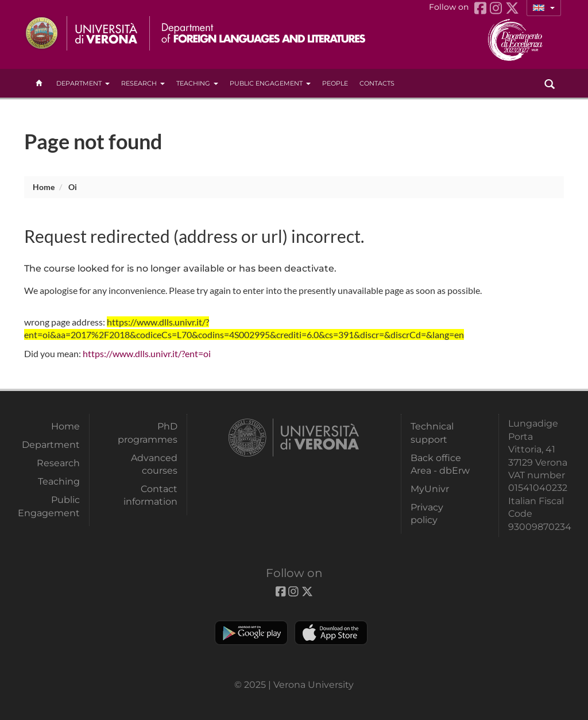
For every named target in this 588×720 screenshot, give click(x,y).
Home (44, 187)
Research (143, 83)
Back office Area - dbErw (440, 464)
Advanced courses (154, 464)
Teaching (197, 83)
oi (73, 187)
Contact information (150, 495)
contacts (377, 83)
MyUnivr (430, 489)
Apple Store (331, 633)
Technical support (432, 433)
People (335, 83)
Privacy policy (427, 514)
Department (83, 83)
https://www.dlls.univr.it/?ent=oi (147, 353)
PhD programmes (148, 433)
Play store (251, 633)
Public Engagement (270, 83)
